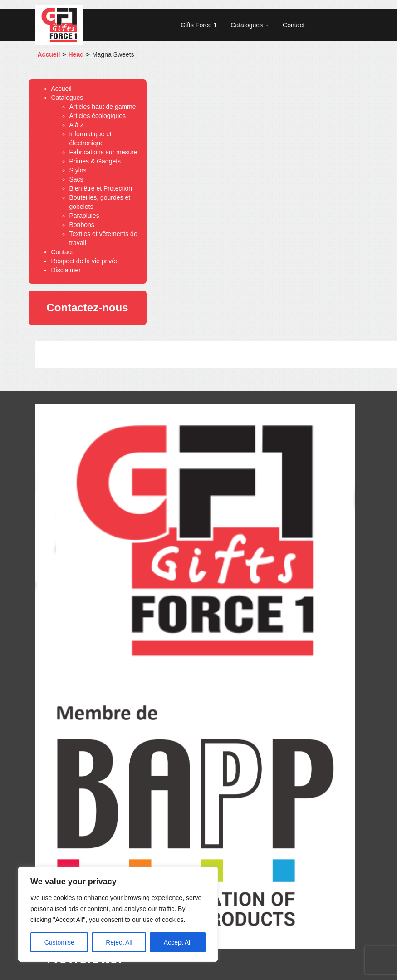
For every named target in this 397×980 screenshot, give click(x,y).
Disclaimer (66, 270)
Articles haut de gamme (103, 107)
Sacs (76, 179)
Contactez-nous (88, 308)
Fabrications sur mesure (103, 152)
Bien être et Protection (101, 188)
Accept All (178, 942)
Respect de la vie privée (85, 261)
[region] (118, 914)
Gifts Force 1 (199, 25)
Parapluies (84, 216)
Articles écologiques (98, 116)
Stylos (78, 170)
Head (76, 54)
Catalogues (250, 25)
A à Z (77, 125)
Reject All (119, 942)
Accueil (49, 54)
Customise (59, 942)
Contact (294, 25)
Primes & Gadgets (95, 161)
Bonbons (82, 225)
